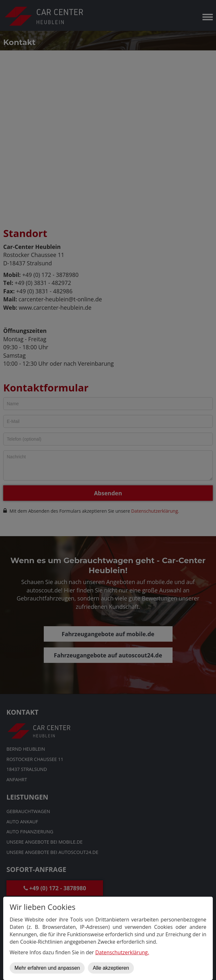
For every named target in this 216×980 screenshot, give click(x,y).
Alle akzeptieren (111, 968)
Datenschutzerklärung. (122, 952)
